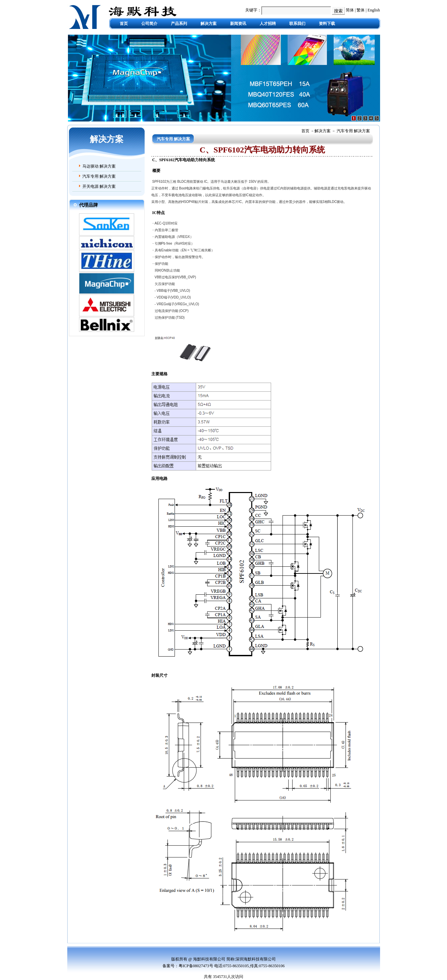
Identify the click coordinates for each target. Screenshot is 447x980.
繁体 (361, 10)
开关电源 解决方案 (99, 186)
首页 (124, 24)
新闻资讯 (238, 24)
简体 (350, 10)
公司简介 (149, 24)
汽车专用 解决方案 (99, 176)
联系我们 (297, 24)
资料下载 (327, 24)
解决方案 (209, 24)
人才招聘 (268, 24)
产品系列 (179, 24)
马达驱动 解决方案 (99, 166)
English (374, 10)
